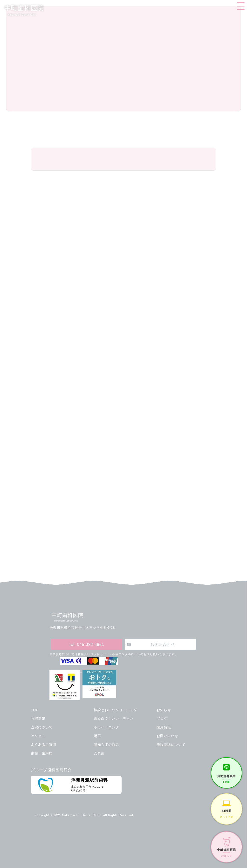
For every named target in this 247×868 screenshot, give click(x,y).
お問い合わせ (163, 644)
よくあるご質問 (44, 745)
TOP (35, 710)
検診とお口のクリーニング (116, 710)
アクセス (38, 736)
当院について (42, 727)
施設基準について (171, 745)
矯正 (97, 736)
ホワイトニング (106, 727)
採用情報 (164, 727)
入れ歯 (99, 753)
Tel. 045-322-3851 (86, 644)
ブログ (162, 719)
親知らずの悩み (106, 745)
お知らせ (164, 710)
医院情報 (38, 719)
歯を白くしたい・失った (114, 719)
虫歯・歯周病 (42, 753)
